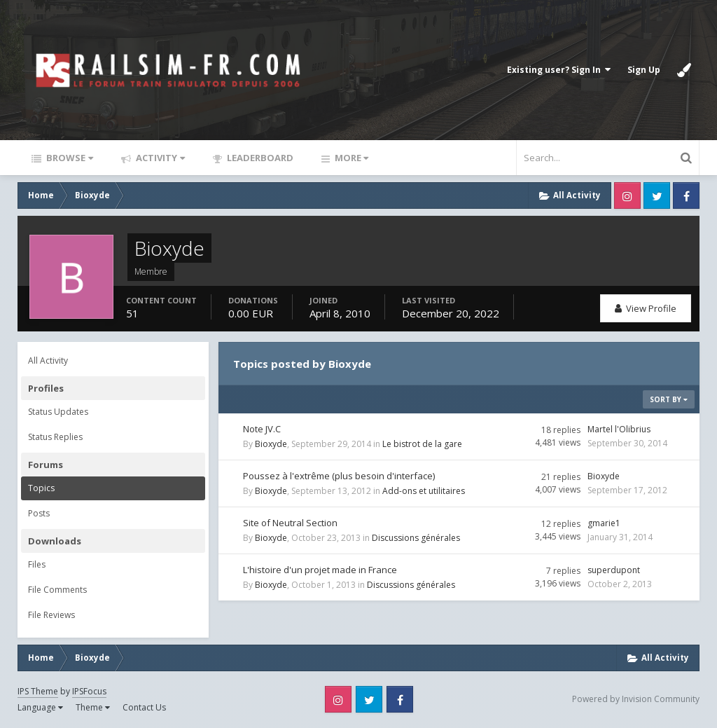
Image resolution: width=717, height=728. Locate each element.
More (350, 158)
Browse (69, 158)
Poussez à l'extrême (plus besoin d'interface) (339, 476)
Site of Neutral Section (290, 523)
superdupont (614, 570)
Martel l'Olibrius (619, 429)
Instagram (627, 195)
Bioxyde (271, 444)
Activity (159, 158)
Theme (93, 707)
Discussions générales (416, 538)
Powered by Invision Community (636, 699)
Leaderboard (259, 158)
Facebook (686, 195)
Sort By (669, 399)
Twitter (657, 195)
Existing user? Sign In (559, 70)
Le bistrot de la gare (422, 444)
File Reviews (51, 615)
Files (37, 564)
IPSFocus (89, 691)
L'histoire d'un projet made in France (320, 570)
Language (40, 707)
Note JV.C (262, 429)
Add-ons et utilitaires (424, 491)
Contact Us (144, 707)
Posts (39, 513)
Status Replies (55, 437)
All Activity (48, 360)
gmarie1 (604, 523)
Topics (41, 488)
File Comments (57, 590)
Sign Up (644, 70)
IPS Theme (38, 691)
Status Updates (58, 412)
